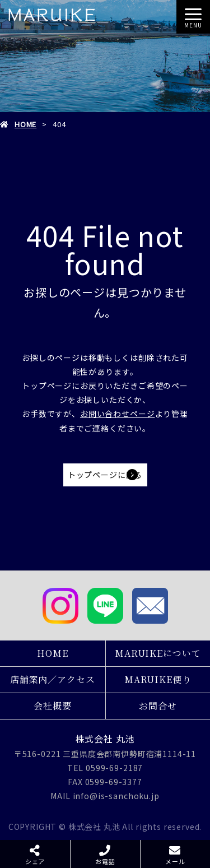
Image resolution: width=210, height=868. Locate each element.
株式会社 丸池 (105, 739)
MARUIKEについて (158, 653)
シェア (35, 861)
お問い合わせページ (118, 414)
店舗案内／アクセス (53, 679)
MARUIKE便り (158, 679)
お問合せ (158, 706)
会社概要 (52, 706)
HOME (25, 124)
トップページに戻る (105, 475)
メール (175, 861)
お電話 (105, 861)
